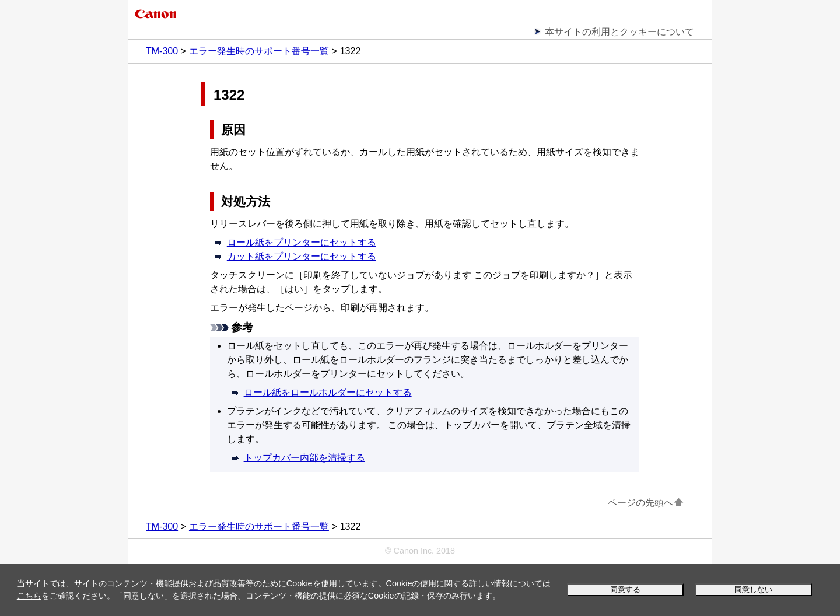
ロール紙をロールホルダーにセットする (328, 392)
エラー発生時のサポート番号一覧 (259, 51)
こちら (29, 596)
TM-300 (162, 51)
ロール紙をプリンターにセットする (302, 242)
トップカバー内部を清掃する (304, 458)
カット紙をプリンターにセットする (302, 256)
